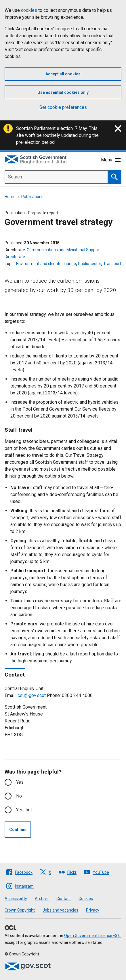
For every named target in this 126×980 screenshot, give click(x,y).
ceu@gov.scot (32, 695)
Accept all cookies (63, 74)
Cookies (86, 899)
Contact (64, 899)
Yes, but (24, 810)
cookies (29, 10)
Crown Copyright (20, 910)
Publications (32, 197)
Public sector (90, 264)
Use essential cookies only (63, 92)
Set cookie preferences (63, 107)
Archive (42, 899)
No (19, 796)
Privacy (93, 910)
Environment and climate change (46, 264)
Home (10, 197)
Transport (112, 264)
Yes (20, 782)
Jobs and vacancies (60, 910)
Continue (18, 830)
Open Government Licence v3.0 (92, 936)
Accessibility (16, 899)
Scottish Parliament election (44, 128)
